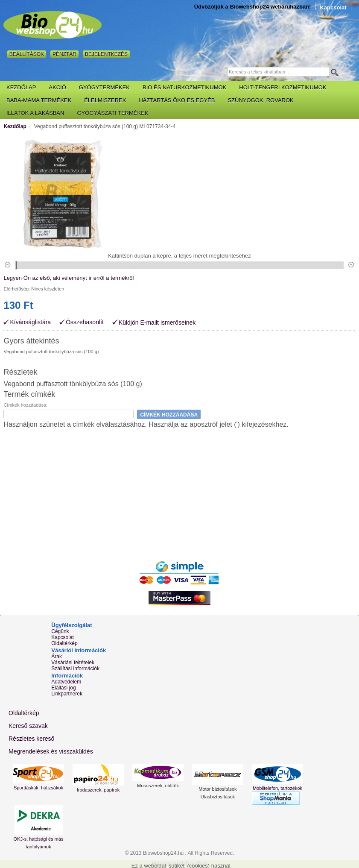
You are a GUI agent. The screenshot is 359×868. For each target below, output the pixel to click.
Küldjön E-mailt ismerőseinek (157, 323)
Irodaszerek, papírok (98, 790)
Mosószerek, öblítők (158, 786)
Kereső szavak (28, 726)
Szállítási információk (75, 669)
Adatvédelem (66, 682)
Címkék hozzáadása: (25, 405)
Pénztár (64, 54)
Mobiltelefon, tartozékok (277, 788)
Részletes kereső (31, 739)
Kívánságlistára (30, 322)
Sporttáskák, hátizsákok (38, 788)
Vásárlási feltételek (73, 663)
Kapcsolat (333, 7)
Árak (57, 657)
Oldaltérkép (64, 643)
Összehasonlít (85, 322)
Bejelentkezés (106, 54)
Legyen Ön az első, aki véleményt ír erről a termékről (69, 278)
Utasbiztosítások (218, 797)
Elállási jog (63, 688)
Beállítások (27, 54)
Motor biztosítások (217, 789)
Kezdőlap (15, 126)
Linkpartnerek (67, 694)
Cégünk (60, 631)
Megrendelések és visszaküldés (51, 751)
